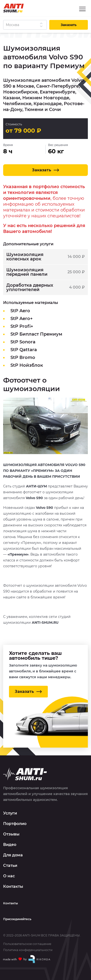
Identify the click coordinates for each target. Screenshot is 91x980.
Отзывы (11, 834)
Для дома (13, 855)
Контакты (13, 886)
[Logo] (13, 8)
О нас (9, 876)
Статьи (10, 866)
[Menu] (82, 9)
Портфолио (15, 824)
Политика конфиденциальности (28, 950)
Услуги (10, 813)
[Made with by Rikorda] (27, 959)
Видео (10, 845)
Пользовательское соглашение (27, 944)
